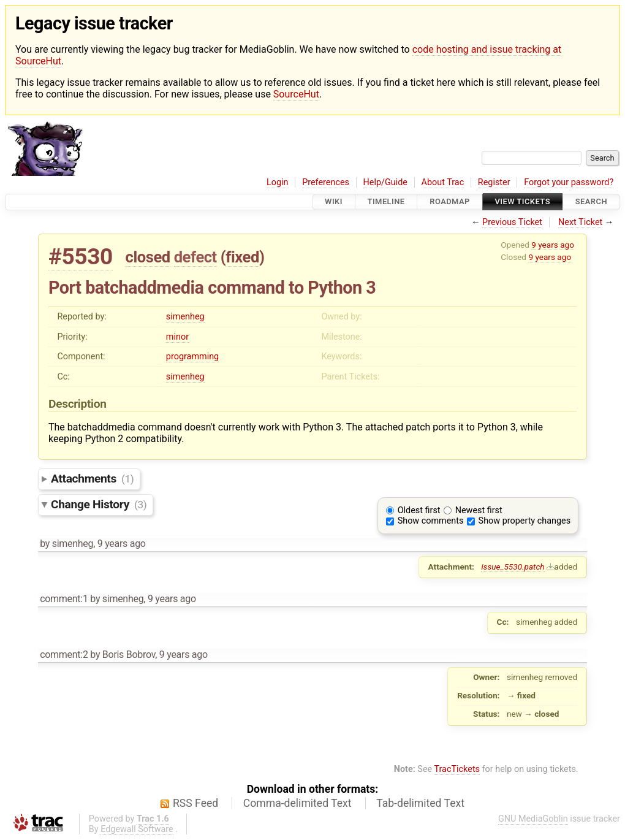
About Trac (443, 182)
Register (494, 182)
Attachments (92, 479)
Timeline (386, 202)
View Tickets (523, 202)
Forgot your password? (569, 182)
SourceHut (296, 94)
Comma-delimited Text (297, 803)
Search (591, 202)
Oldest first (419, 510)
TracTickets (457, 769)
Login (278, 182)
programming (192, 357)
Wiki (334, 202)
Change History (99, 504)
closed (148, 257)
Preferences (326, 182)
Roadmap (450, 202)
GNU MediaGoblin (533, 819)
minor (177, 337)
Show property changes (525, 521)
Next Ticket (580, 222)
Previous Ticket (512, 222)
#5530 (81, 257)
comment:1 (64, 599)
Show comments (431, 521)
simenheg (185, 317)
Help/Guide (385, 182)
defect (195, 257)
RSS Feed (195, 803)
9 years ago (553, 245)
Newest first (479, 510)
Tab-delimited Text (420, 803)
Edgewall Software (137, 829)
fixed (242, 257)
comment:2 (64, 655)
